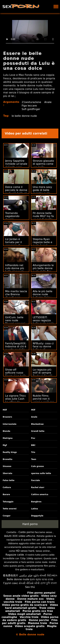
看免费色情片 (11, 575)
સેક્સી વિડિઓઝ (48, 575)
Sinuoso (7, 466)
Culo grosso (38, 466)
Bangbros (36, 502)
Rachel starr (38, 487)
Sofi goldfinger (31, 109)
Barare (6, 494)
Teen (34, 459)
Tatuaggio (8, 502)
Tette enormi (10, 509)
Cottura (7, 487)
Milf (5, 410)
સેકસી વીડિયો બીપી (29, 583)
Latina (35, 509)
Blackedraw (37, 424)
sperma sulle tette (41, 473)
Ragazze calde (15, 555)
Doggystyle (37, 516)
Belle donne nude (18, 579)
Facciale (36, 480)
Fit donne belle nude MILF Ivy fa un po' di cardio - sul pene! (44, 218)
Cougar (7, 516)
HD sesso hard (25, 551)
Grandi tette (38, 431)
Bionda (6, 431)
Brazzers (7, 417)
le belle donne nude (24, 116)
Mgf (5, 445)
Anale (48, 102)
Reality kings (10, 452)
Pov (33, 438)
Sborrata (7, 473)
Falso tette (9, 480)
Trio (33, 452)
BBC (33, 445)
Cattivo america (40, 494)
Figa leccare (29, 106)
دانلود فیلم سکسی (29, 575)
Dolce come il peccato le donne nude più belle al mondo (16, 192)
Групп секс (11, 583)
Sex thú (30, 587)
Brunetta (8, 459)
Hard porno (30, 524)
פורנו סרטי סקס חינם (42, 579)
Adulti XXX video (15, 536)
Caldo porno (26, 532)
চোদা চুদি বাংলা (49, 583)
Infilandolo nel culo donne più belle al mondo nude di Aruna (15, 270)
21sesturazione (31, 102)
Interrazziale (10, 424)
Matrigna (8, 438)
